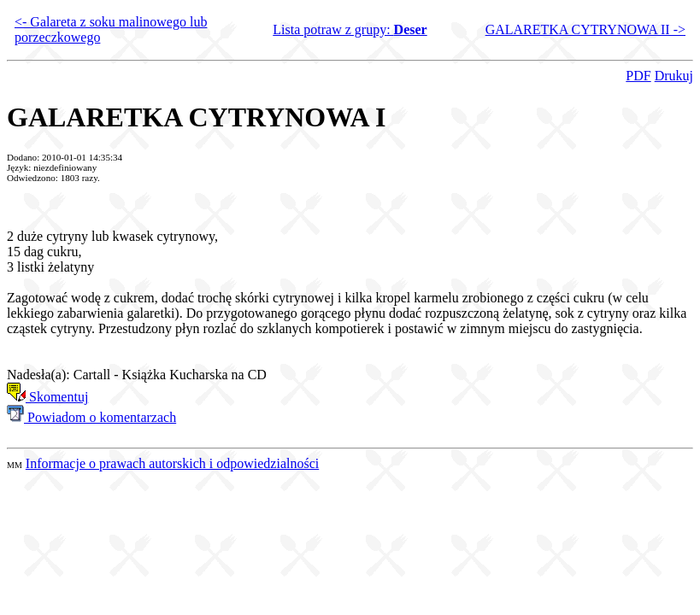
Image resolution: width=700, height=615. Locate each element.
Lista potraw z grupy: (350, 29)
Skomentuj (47, 397)
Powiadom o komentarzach (91, 417)
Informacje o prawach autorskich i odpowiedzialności (172, 463)
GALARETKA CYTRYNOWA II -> (585, 29)
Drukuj (674, 76)
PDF (638, 76)
